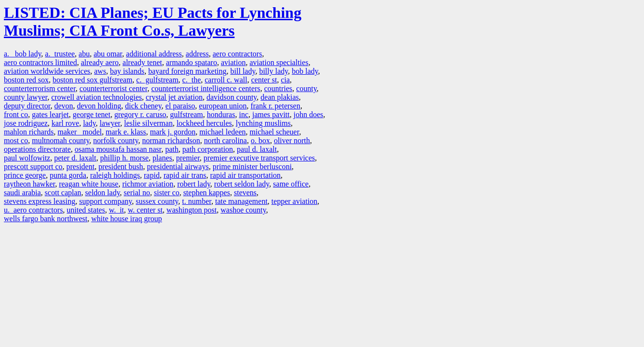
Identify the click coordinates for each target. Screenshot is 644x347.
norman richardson (171, 140)
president (81, 167)
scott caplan (63, 193)
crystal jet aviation (174, 97)
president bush (121, 167)
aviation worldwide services (47, 71)
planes (162, 158)
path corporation (208, 149)
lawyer (110, 123)
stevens (245, 193)
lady (89, 123)
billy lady (273, 71)
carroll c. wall (226, 80)
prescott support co (33, 167)
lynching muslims (263, 123)
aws (100, 71)
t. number (197, 201)
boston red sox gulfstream (92, 80)
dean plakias (280, 97)
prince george (25, 175)
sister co (167, 193)
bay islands (127, 71)
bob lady (305, 71)
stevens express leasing (39, 201)
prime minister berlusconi (252, 167)
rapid (152, 175)
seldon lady (103, 193)
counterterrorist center (113, 88)
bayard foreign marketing (187, 71)
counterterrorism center (40, 88)
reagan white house (89, 184)
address (197, 54)
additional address (154, 54)
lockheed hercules (204, 123)
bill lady (243, 71)
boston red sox (26, 80)
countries (278, 88)
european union (223, 106)
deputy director (27, 106)
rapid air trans (185, 175)
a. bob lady (23, 54)
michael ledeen (222, 132)
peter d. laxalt (75, 158)
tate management (241, 201)
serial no (137, 193)
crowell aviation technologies (96, 97)
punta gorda (68, 175)
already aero (100, 62)
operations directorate (37, 149)
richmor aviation (148, 184)
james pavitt (271, 114)
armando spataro (192, 62)
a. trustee (60, 54)
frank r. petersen (275, 106)
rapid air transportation (245, 175)
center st (264, 80)
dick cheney (143, 106)
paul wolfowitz (27, 158)
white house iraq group (126, 219)
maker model (80, 132)
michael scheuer (275, 132)
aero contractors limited (40, 62)
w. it (116, 210)
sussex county (157, 201)
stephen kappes (207, 193)
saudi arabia (22, 193)
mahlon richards (29, 132)
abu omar (108, 54)
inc (244, 114)
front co (16, 114)
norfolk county (116, 140)
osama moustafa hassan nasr (118, 149)
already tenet (142, 62)
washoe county (243, 210)
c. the (192, 80)
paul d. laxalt (257, 149)
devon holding (99, 106)
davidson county (232, 97)
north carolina (225, 140)
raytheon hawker (29, 184)
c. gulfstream (157, 80)
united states (86, 210)
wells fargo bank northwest (45, 219)
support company (105, 201)
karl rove (65, 123)
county (306, 88)
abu (84, 54)
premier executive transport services (259, 158)
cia (285, 80)
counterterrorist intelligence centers (206, 88)
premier (188, 158)
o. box (260, 140)
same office (291, 184)
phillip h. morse (124, 158)
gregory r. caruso (140, 114)
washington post (192, 210)
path (172, 149)
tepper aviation (295, 201)
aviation (233, 62)
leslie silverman (148, 123)
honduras (221, 114)
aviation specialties (279, 62)
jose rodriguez (26, 123)
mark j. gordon (173, 132)
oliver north (292, 140)
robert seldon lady (242, 184)
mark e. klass (126, 132)
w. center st (145, 210)
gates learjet (50, 114)
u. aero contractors (33, 210)
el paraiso (180, 106)
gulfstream (186, 114)
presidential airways (178, 167)
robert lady (194, 184)
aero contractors (238, 54)
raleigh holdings (115, 175)
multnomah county (60, 140)
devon (64, 106)
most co (16, 140)
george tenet (91, 114)
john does (309, 114)
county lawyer (26, 97)
